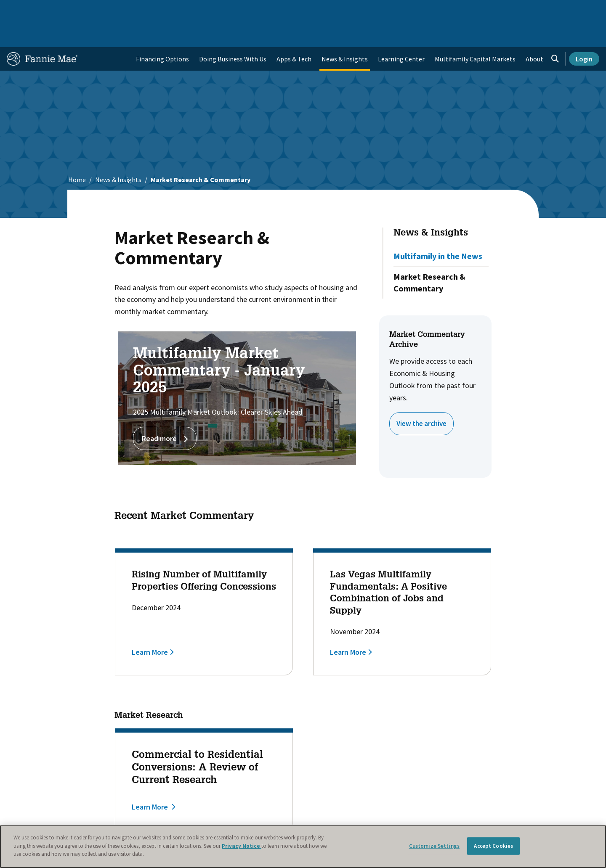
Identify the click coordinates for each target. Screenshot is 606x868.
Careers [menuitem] (541, 10)
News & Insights (118, 153)
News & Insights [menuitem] (345, 32)
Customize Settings (434, 846)
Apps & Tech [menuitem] (294, 32)
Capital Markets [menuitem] (209, 10)
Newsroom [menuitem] (504, 10)
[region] (303, 847)
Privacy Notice (242, 846)
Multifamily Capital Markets (475, 32)
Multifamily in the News (438, 229)
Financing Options (162, 32)
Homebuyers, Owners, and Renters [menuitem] (292, 10)
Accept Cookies (493, 846)
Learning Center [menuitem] (401, 32)
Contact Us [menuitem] (578, 10)
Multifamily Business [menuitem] (146, 10)
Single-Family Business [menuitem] (73, 10)
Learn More (150, 625)
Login (584, 32)
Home (77, 153)
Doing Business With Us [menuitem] (233, 32)
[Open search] (555, 32)
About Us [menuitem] (404, 10)
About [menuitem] (534, 32)
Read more (165, 412)
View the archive (424, 396)
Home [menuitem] (21, 10)
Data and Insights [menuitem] (453, 10)
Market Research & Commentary (429, 255)
